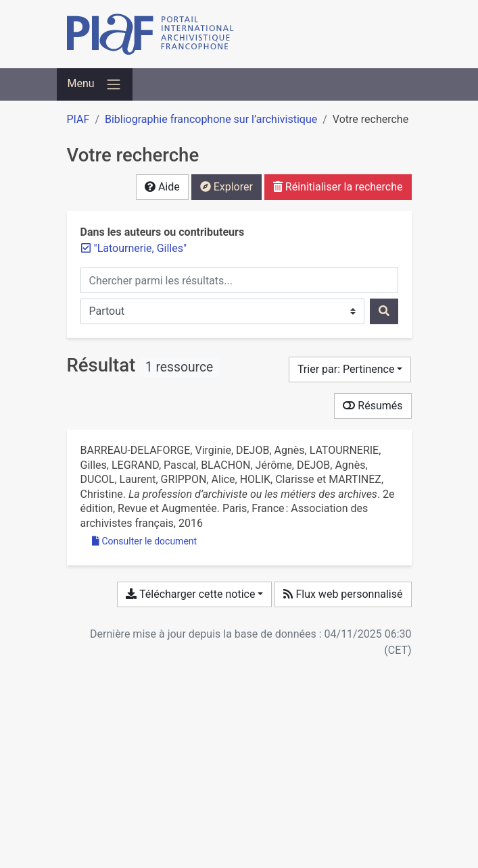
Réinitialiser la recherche (338, 187)
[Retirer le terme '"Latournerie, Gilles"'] (141, 248)
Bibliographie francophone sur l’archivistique (211, 119)
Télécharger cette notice (190, 594)
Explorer (226, 187)
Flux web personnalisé (343, 594)
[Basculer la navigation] (95, 84)
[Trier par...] (350, 369)
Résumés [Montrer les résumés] (373, 406)
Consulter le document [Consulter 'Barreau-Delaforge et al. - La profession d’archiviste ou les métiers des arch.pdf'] (145, 541)
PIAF (78, 119)
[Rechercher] (384, 311)
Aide (162, 187)
